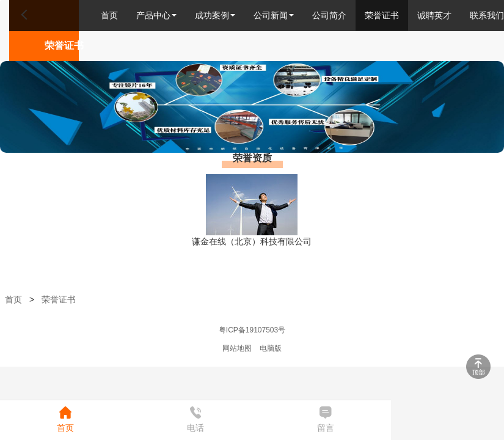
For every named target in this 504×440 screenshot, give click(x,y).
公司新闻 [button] (274, 15)
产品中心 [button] (156, 15)
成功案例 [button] (215, 15)
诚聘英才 (434, 15)
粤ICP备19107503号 (252, 330)
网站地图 (237, 348)
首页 (109, 15)
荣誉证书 (382, 15)
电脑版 (271, 348)
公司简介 (329, 15)
